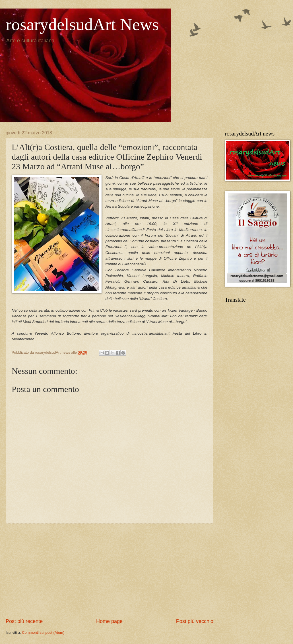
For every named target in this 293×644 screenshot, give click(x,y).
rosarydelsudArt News (82, 24)
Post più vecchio (195, 621)
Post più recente (24, 621)
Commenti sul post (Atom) (43, 632)
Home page (109, 621)
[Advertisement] (110, 571)
